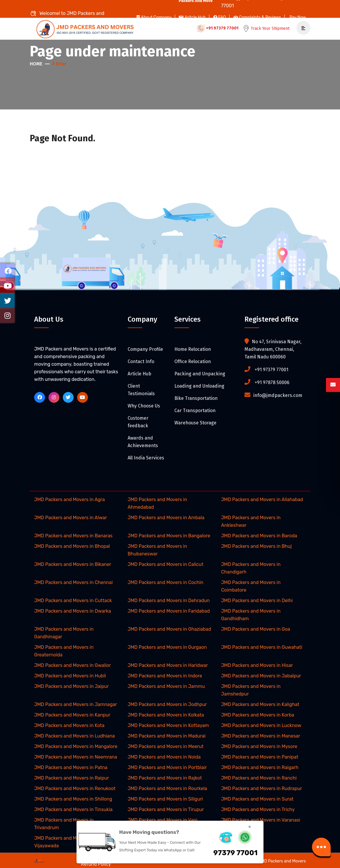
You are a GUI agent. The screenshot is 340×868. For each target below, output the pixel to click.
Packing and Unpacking (200, 374)
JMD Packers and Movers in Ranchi (259, 778)
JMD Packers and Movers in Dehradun (169, 601)
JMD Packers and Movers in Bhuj (256, 546)
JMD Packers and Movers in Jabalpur (261, 676)
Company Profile (145, 349)
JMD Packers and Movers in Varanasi (261, 820)
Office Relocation (193, 361)
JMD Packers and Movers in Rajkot (165, 778)
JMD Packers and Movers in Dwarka (73, 611)
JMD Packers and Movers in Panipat (260, 757)
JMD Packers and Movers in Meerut (166, 746)
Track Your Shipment (266, 28)
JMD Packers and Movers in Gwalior (73, 665)
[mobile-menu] (301, 28)
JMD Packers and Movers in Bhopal (72, 546)
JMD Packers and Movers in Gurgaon (167, 647)
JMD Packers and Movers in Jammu (166, 686)
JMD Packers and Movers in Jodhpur (167, 704)
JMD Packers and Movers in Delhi (257, 601)
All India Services (146, 458)
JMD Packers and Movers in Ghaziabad (169, 629)
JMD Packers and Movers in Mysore (259, 746)
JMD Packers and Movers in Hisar (257, 665)
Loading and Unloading (199, 386)
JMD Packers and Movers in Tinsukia (73, 809)
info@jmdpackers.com (278, 395)
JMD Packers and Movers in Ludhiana (74, 736)
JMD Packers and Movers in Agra (70, 500)
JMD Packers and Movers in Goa (256, 629)
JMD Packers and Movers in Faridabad (169, 611)
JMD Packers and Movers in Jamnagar (76, 704)
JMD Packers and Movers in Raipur (72, 778)
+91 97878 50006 (272, 382)
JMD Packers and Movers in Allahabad (262, 500)
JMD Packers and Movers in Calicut (165, 564)
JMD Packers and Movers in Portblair (167, 767)
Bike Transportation (196, 398)
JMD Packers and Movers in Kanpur (72, 715)
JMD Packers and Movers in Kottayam (168, 725)
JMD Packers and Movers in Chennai (73, 582)
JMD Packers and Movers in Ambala (166, 518)
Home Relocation (193, 349)
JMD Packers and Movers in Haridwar (168, 665)
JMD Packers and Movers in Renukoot (75, 788)
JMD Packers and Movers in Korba (258, 715)
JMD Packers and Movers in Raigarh (260, 767)
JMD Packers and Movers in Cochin (165, 582)
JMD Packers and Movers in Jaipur (71, 686)
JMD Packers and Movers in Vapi (163, 820)
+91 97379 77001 (217, 28)
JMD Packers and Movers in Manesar (261, 736)
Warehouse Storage (195, 423)
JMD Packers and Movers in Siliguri (165, 799)
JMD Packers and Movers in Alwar (71, 518)
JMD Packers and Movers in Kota (69, 725)
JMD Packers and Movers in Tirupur (166, 809)
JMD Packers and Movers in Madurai (167, 736)
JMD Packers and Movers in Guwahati (262, 647)
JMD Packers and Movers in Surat (257, 799)
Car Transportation (195, 411)
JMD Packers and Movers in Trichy (258, 809)
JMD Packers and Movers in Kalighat (260, 704)
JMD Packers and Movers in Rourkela (167, 788)
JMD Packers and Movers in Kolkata (166, 715)
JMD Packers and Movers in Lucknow (261, 725)
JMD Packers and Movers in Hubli (70, 676)
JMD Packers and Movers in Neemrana (76, 757)
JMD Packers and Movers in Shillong (73, 799)
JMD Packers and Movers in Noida (164, 757)
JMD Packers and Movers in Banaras (73, 536)
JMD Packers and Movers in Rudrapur (262, 788)
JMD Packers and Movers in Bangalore (169, 536)
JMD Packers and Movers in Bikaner (73, 564)
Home (36, 64)
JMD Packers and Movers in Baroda (259, 536)
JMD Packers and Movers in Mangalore (76, 746)
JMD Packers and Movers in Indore (165, 676)
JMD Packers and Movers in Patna (71, 767)
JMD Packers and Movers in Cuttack (73, 601)
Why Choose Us (144, 406)
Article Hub (139, 374)
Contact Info (141, 361)
